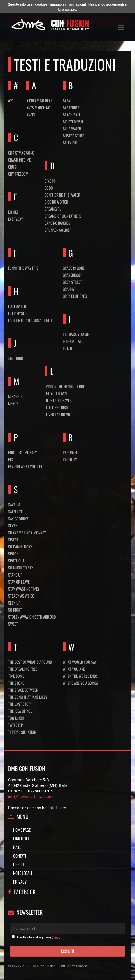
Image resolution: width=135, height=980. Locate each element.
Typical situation (22, 732)
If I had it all (73, 341)
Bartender (71, 108)
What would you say (80, 662)
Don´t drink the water (62, 195)
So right (15, 610)
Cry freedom (18, 174)
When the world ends (80, 676)
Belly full (71, 143)
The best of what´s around (30, 662)
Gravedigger (73, 275)
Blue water (72, 129)
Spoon (13, 554)
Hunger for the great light (30, 320)
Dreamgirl (53, 209)
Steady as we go (21, 596)
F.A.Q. (17, 847)
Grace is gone (74, 268)
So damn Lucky (20, 547)
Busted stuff (73, 136)
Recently (70, 459)
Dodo (49, 188)
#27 (11, 101)
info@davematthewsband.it (32, 797)
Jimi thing (16, 358)
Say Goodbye (18, 519)
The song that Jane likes (28, 697)
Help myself (18, 313)
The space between (23, 690)
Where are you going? (81, 683)
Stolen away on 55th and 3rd (32, 617)
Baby (67, 101)
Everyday (16, 219)
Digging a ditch (56, 202)
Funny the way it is (23, 268)
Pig (11, 459)
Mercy (13, 403)
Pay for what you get (25, 466)
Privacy (20, 882)
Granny (69, 289)
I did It (68, 348)
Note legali (23, 873)
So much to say (21, 568)
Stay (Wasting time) (24, 589)
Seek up (14, 603)
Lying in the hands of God (65, 386)
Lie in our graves (58, 400)
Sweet (13, 624)
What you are (74, 669)
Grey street (72, 282)
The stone (16, 683)
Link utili (21, 838)
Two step (16, 725)
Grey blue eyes (75, 296)
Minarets (15, 396)
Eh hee (13, 212)
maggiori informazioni (67, 4)
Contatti (20, 856)
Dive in (50, 181)
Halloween (17, 306)
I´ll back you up (76, 334)
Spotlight (16, 561)
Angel (31, 115)
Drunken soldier (58, 230)
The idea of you (20, 711)
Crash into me (19, 160)
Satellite (15, 512)
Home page (22, 830)
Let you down (56, 393)
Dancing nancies (57, 223)
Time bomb (16, 676)
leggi (56, 937)
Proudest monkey (23, 452)
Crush (13, 167)
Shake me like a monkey (27, 533)
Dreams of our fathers (63, 216)
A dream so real (39, 101)
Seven (13, 526)
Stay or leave (19, 582)
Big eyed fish (73, 122)
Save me (14, 505)
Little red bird (56, 407)
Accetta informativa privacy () (39, 937)
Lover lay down (57, 414)
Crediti (19, 864)
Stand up (15, 575)
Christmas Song (21, 153)
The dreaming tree (23, 669)
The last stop (19, 704)
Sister (13, 540)
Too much (16, 718)
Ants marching (38, 108)
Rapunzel (70, 452)
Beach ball (72, 115)
